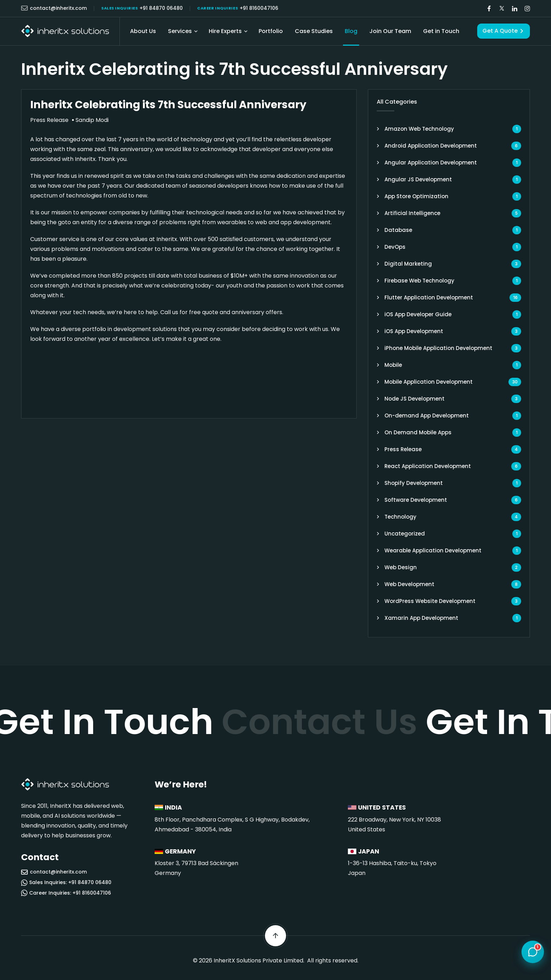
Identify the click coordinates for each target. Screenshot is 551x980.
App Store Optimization (416, 196)
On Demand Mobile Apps (418, 432)
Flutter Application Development (429, 297)
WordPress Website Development (430, 601)
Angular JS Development (418, 179)
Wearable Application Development (433, 550)
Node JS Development (414, 399)
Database (398, 230)
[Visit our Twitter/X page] (502, 9)
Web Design (401, 567)
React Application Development (428, 466)
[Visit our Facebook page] (489, 9)
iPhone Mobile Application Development (438, 348)
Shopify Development (414, 483)
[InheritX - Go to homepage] (65, 31)
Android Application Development (431, 146)
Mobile (393, 365)
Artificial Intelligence (412, 213)
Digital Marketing (408, 264)
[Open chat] (533, 952)
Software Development (416, 500)
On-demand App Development (427, 416)
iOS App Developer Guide (418, 314)
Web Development (409, 584)
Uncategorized (405, 534)
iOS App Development (414, 331)
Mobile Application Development (429, 382)
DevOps (395, 247)
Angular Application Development (431, 163)
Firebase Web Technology (419, 281)
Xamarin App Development (421, 618)
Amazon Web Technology (419, 129)
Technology (400, 517)
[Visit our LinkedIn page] (514, 9)
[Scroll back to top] (275, 936)
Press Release (403, 449)
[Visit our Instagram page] (527, 9)
